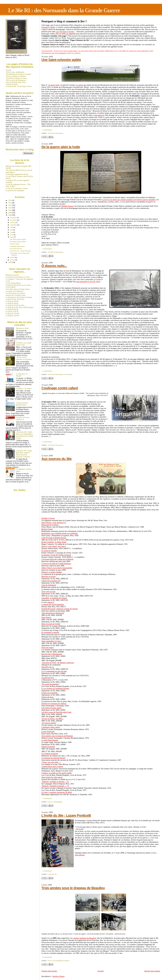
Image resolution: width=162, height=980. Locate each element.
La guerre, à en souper (24, 388)
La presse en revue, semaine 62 (23, 418)
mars (12, 237)
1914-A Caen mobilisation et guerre (59, 961)
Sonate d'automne (48, 747)
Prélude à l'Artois (48, 518)
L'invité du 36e (52, 874)
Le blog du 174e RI (12, 314)
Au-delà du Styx (48, 678)
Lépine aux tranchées (50, 693)
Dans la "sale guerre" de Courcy (54, 546)
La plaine (80, 85)
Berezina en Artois (49, 576)
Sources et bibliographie (55, 802)
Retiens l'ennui (47, 529)
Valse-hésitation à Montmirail (53, 613)
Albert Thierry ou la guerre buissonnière (57, 568)
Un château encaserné (50, 754)
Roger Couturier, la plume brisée (54, 542)
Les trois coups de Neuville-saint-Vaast (56, 712)
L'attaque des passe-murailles (53, 604)
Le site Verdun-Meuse (13, 283)
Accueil (101, 971)
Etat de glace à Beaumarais (52, 654)
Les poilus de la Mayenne (15, 291)
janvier (13, 260)
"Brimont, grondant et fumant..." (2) (55, 782)
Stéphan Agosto (67, 206)
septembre (14, 225)
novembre (14, 220)
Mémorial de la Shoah (50, 525)
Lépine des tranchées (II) (51, 581)
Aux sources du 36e (57, 459)
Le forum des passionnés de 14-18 (17, 277)
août (12, 227)
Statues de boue (48, 697)
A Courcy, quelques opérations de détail (57, 792)
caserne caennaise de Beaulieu (84, 938)
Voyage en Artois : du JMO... (53, 719)
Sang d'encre (46, 617)
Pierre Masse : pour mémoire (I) (54, 523)
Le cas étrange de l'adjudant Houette (55, 688)
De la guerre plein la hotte (61, 147)
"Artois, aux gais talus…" (51, 762)
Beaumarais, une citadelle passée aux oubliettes (60, 533)
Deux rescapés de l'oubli (51, 624)
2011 (10, 208)
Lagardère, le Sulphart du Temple (54, 598)
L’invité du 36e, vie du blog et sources (19, 86)
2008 (10, 215)
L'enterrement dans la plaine (52, 766)
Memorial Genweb (12, 275)
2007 (10, 262)
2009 (10, 213)
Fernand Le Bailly (48, 27)
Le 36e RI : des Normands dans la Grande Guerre (64, 10)
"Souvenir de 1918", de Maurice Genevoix (58, 663)
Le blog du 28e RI (12, 303)
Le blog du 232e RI (12, 316)
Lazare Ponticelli (48, 732)
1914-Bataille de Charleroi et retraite (18, 74)
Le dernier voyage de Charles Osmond (56, 555)
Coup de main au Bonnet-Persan (54, 538)
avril (12, 235)
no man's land (54, 85)
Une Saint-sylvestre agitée (61, 60)
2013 (10, 203)
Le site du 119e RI (12, 312)
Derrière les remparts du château (54, 704)
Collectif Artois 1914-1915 (15, 299)
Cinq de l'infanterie (49, 585)
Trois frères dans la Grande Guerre (18, 289)
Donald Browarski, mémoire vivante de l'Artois (60, 609)
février (13, 257)
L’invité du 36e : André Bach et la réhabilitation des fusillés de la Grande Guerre (25, 435)
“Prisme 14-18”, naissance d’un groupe (24, 358)
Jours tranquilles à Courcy (52, 641)
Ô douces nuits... (54, 266)
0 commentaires (47, 130)
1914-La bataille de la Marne (16, 76)
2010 (10, 210)
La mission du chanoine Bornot (53, 758)
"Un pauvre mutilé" (49, 723)
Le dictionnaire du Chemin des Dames (19, 297)
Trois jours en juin (48, 591)
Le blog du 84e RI (12, 309)
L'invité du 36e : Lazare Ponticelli (66, 815)
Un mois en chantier (49, 551)
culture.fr (51, 602)
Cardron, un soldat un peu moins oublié (57, 773)
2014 (10, 200)
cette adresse (99, 115)
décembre (14, 218)
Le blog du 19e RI (12, 301)
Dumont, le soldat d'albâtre (52, 572)
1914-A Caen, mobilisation (15, 72)
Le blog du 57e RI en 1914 (15, 305)
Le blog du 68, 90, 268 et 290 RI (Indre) (20, 307)
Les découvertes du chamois (15, 293)
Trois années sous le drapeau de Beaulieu (57, 736)
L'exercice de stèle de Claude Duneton (56, 563)
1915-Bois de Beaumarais (55, 133)
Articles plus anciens (152, 971)
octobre (13, 222)
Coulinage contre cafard (60, 388)
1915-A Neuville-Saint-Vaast (16, 82)
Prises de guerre (48, 648)
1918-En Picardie (12, 84)
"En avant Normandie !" (51, 684)
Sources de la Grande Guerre (16, 295)
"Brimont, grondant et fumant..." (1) (55, 786)
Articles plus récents (49, 971)
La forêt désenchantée (50, 740)
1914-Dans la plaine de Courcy (16, 78)
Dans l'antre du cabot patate (52, 777)
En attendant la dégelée (50, 632)
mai (12, 232)
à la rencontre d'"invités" (65, 32)
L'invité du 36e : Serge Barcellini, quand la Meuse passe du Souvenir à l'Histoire (24, 454)
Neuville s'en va (48, 667)
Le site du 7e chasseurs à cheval (17, 188)
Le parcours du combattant (15, 191)
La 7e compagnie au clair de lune (54, 671)
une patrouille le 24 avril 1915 (88, 282)
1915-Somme (68, 374)
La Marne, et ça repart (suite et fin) (24, 344)
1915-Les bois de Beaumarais (16, 80)
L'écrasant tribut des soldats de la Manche (57, 559)
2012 (10, 205)
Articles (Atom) (58, 976)
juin (12, 230)
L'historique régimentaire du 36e (17, 174)
